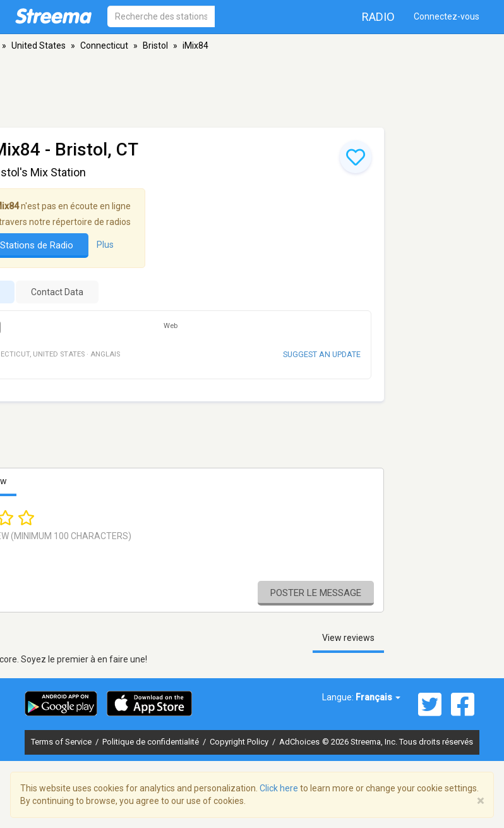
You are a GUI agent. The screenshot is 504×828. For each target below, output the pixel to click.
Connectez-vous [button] (447, 16)
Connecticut (104, 46)
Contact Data (57, 292)
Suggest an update (322, 354)
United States (39, 46)
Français (378, 697)
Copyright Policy (240, 742)
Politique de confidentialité (152, 742)
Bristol (155, 46)
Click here (279, 788)
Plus (105, 245)
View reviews (348, 638)
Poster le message (316, 593)
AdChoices (299, 742)
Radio (378, 17)
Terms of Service (62, 742)
